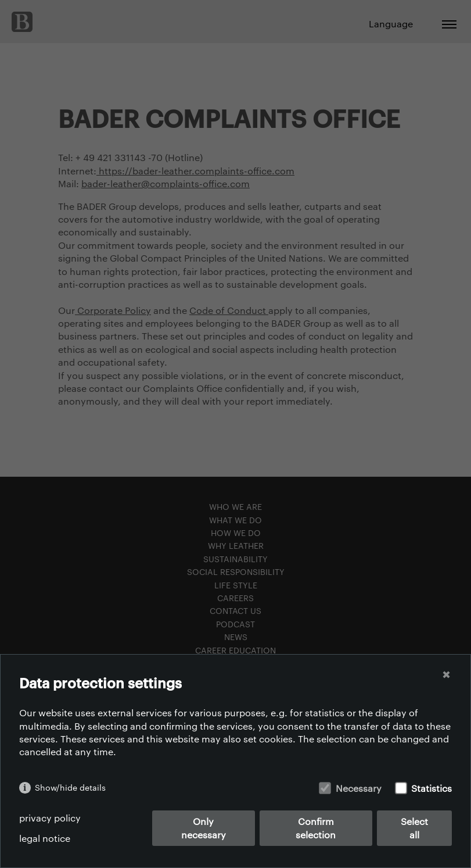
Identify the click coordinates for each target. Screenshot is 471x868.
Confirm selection (316, 828)
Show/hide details (70, 787)
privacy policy (50, 818)
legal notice (45, 838)
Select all (414, 828)
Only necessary (204, 828)
